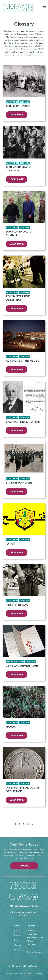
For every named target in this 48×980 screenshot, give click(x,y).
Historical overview (35, 938)
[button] (24, 866)
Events (17, 935)
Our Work (31, 926)
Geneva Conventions (22, 666)
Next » (30, 824)
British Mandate (19, 483)
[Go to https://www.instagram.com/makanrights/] (27, 897)
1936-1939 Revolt (18, 106)
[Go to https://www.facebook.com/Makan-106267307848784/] (12, 897)
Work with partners (35, 952)
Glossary (30, 941)
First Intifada (17, 605)
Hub (28, 948)
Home (17, 926)
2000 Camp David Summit (19, 233)
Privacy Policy (12, 974)
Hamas (11, 727)
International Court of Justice (23, 789)
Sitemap (38, 974)
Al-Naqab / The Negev (22, 361)
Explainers (31, 945)
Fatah (10, 544)
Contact (18, 945)
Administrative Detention (18, 298)
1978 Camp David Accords (18, 169)
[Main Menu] (44, 8)
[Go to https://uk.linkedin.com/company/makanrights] (35, 897)
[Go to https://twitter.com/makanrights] (20, 897)
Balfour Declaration (23, 422)
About (17, 930)
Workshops (31, 930)
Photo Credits (26, 974)
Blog (16, 940)
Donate (18, 950)
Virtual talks (32, 934)
